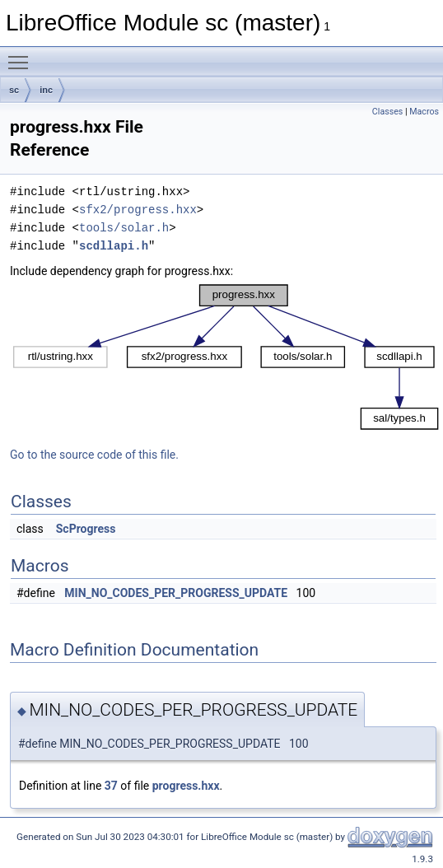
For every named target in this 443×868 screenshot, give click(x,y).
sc (14, 90)
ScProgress (86, 529)
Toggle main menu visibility (22, 55)
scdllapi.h (114, 246)
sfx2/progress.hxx (138, 210)
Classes (387, 112)
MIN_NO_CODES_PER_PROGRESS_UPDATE (176, 593)
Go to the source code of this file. (94, 455)
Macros (424, 112)
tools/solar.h (124, 228)
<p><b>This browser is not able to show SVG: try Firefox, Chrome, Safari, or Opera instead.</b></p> (226, 357)
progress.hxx (186, 786)
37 (111, 786)
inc (46, 90)
